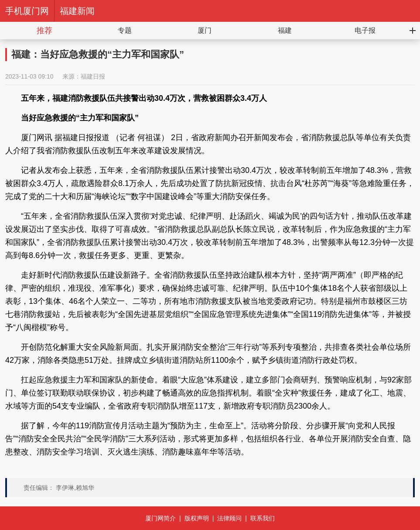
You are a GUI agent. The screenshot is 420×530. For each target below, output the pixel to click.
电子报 (365, 30)
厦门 (205, 30)
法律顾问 (229, 518)
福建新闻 (77, 11)
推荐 (44, 31)
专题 (125, 30)
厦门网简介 (160, 518)
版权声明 (197, 518)
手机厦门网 (27, 11)
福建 (285, 30)
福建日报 (93, 76)
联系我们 (263, 518)
